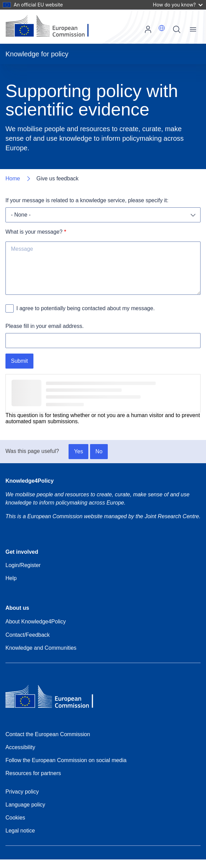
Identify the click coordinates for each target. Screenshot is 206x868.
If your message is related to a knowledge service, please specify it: (87, 200)
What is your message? (34, 232)
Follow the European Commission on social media (66, 760)
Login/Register (23, 565)
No (99, 451)
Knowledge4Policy (30, 481)
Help (11, 578)
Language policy (25, 805)
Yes (78, 451)
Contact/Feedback (28, 635)
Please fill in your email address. (45, 326)
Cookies (15, 818)
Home (13, 178)
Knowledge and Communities (41, 648)
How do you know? (178, 5)
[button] (162, 28)
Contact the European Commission (48, 734)
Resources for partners (33, 773)
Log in (148, 29)
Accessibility (20, 747)
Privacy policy (22, 792)
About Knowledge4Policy (36, 622)
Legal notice (20, 831)
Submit (19, 361)
